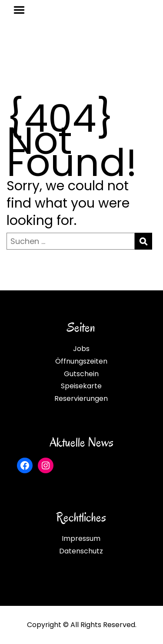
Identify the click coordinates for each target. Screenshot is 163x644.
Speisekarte (81, 386)
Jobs (81, 349)
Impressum (81, 538)
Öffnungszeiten (81, 361)
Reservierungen (81, 398)
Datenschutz (81, 551)
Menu (22, 10)
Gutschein (81, 374)
